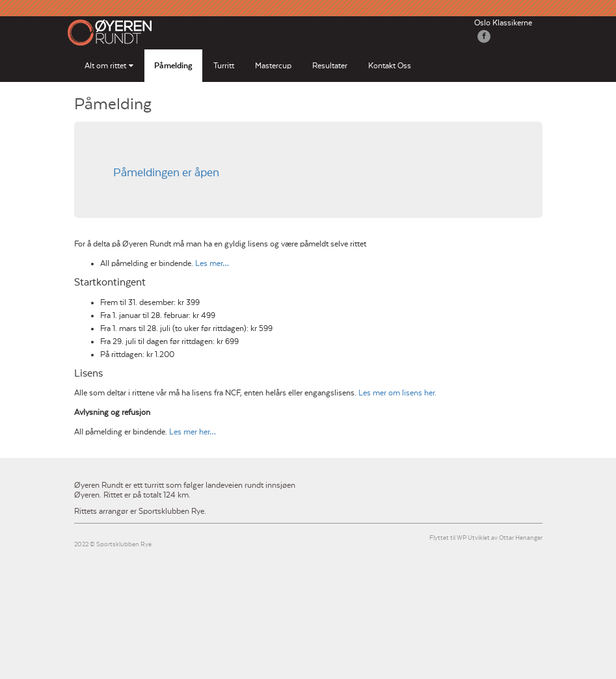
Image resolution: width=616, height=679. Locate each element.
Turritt (224, 66)
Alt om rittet (105, 66)
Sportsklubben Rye (124, 545)
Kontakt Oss (390, 66)
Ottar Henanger (521, 538)
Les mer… (212, 263)
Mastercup (273, 66)
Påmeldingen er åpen (166, 173)
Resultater (330, 66)
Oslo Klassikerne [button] (503, 23)
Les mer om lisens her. (397, 393)
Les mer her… (193, 432)
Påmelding (173, 66)
